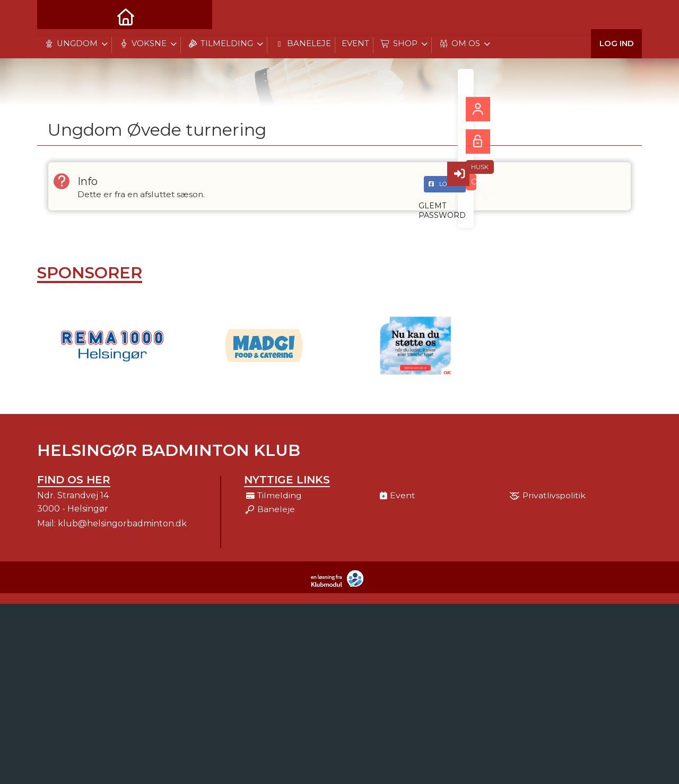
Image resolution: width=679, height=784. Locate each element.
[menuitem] (53, 16)
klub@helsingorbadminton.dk (122, 526)
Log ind (617, 16)
